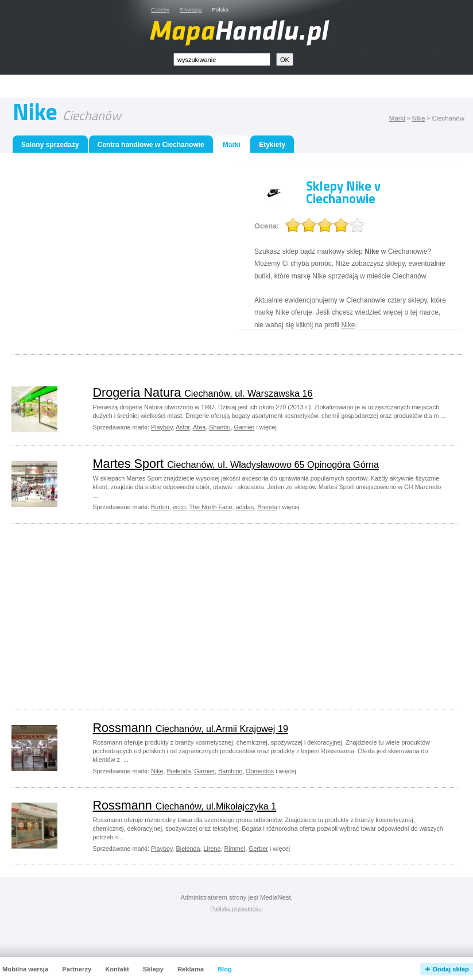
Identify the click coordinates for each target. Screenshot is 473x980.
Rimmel (235, 849)
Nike (419, 118)
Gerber (258, 849)
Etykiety (272, 145)
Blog (225, 969)
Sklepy (153, 969)
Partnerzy (77, 969)
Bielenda (179, 771)
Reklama (191, 969)
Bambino (230, 771)
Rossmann (191, 728)
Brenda (267, 507)
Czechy (160, 9)
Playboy (162, 427)
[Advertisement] (115, 248)
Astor (183, 427)
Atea (199, 427)
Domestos (260, 771)
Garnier (244, 427)
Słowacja (191, 9)
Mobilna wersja (25, 969)
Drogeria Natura (203, 392)
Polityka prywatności (236, 909)
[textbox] (222, 59)
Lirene (212, 849)
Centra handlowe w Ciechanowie (151, 145)
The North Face (210, 507)
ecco (179, 507)
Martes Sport (236, 464)
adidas (245, 507)
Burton (160, 507)
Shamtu (220, 427)
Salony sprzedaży (50, 145)
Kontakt (117, 969)
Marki (397, 118)
